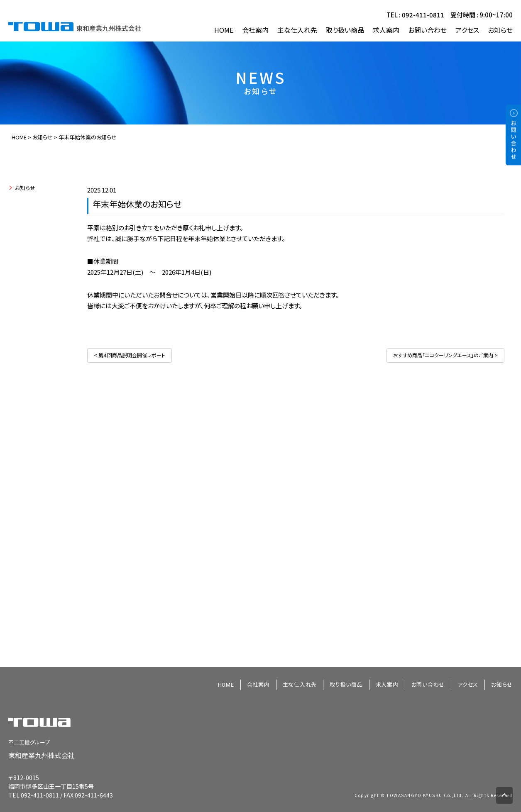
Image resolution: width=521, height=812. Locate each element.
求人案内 (386, 30)
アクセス (467, 30)
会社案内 (255, 30)
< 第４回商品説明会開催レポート (130, 355)
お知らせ (500, 30)
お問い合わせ (427, 30)
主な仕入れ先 (297, 30)
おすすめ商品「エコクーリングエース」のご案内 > (445, 355)
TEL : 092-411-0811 (415, 15)
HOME (224, 30)
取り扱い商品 (345, 30)
